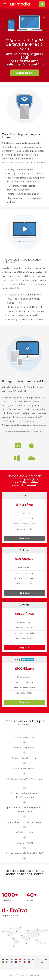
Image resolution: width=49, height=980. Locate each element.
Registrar (24, 538)
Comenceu (25, 73)
